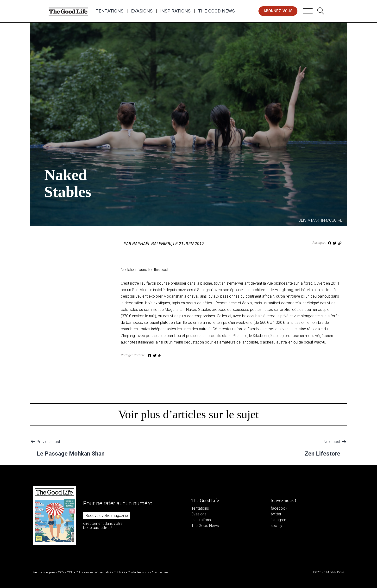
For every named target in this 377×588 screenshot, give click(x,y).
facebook (279, 508)
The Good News (216, 11)
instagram (279, 520)
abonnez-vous (278, 11)
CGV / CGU (66, 572)
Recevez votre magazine (107, 516)
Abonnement (160, 572)
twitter (276, 514)
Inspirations (175, 11)
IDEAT (317, 572)
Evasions (142, 11)
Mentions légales (44, 572)
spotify (276, 526)
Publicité (119, 572)
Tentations (110, 11)
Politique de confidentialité (93, 572)
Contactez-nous (138, 572)
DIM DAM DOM (334, 572)
